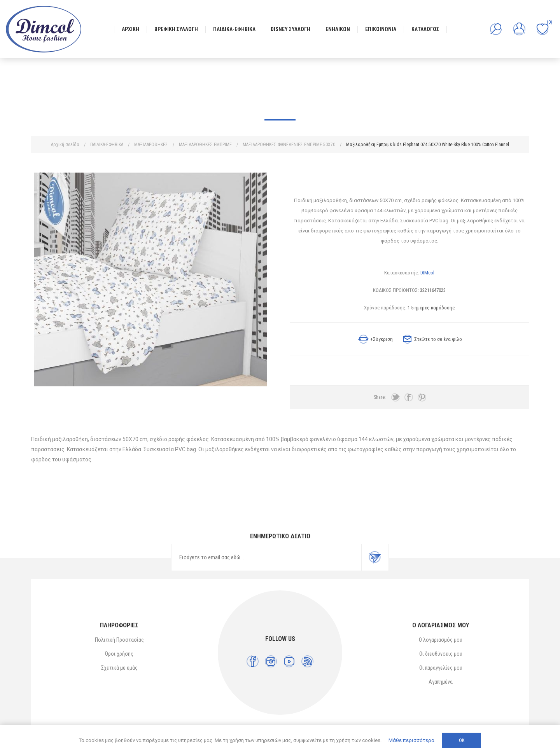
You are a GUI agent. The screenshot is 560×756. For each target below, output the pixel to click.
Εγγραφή (375, 557)
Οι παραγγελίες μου (441, 668)
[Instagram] (271, 661)
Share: (380, 397)
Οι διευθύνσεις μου (441, 654)
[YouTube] (289, 661)
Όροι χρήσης (119, 654)
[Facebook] (253, 661)
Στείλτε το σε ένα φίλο (438, 339)
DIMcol (427, 273)
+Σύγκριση (381, 339)
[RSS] (307, 661)
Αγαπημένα (441, 682)
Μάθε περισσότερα (411, 740)
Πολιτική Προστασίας (119, 640)
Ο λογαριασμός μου (441, 640)
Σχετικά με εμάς (119, 668)
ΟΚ (462, 740)
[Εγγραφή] (266, 557)
